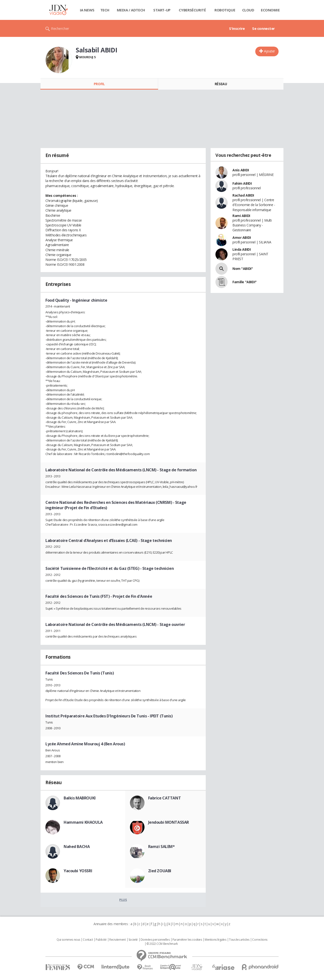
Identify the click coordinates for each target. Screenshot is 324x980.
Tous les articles (239, 940)
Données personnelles (155, 940)
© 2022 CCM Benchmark (162, 944)
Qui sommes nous (68, 940)
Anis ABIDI (241, 170)
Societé (133, 940)
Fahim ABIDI (242, 183)
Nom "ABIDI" (243, 269)
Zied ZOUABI (160, 871)
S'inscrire (237, 28)
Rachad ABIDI (243, 195)
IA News (87, 10)
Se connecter (264, 28)
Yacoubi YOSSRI (78, 871)
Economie (270, 10)
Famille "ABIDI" (245, 282)
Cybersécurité (192, 10)
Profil (99, 84)
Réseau (221, 84)
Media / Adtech (131, 10)
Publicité (101, 940)
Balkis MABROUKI (80, 798)
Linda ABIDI (242, 249)
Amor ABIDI (242, 237)
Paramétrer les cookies (187, 940)
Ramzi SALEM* (162, 847)
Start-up (162, 10)
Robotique (225, 10)
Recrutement (117, 940)
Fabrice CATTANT (165, 798)
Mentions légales (215, 940)
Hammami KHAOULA (83, 822)
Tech (105, 10)
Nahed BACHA (77, 847)
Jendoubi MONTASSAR (169, 822)
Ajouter (269, 51)
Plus (123, 900)
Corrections (260, 940)
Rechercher (60, 28)
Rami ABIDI (241, 216)
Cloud (248, 10)
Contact (88, 940)
